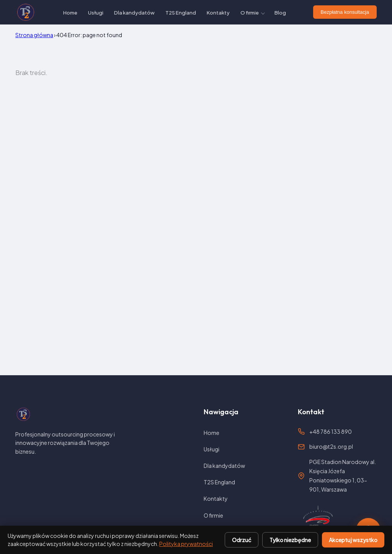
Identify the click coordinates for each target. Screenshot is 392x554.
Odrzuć (242, 540)
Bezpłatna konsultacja (345, 12)
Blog (280, 13)
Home (70, 13)
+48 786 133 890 (331, 431)
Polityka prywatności (186, 544)
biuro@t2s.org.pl (331, 446)
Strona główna (34, 35)
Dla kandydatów (134, 13)
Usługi (96, 13)
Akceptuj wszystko (353, 540)
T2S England (181, 13)
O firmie (250, 13)
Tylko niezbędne (290, 540)
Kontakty (218, 13)
